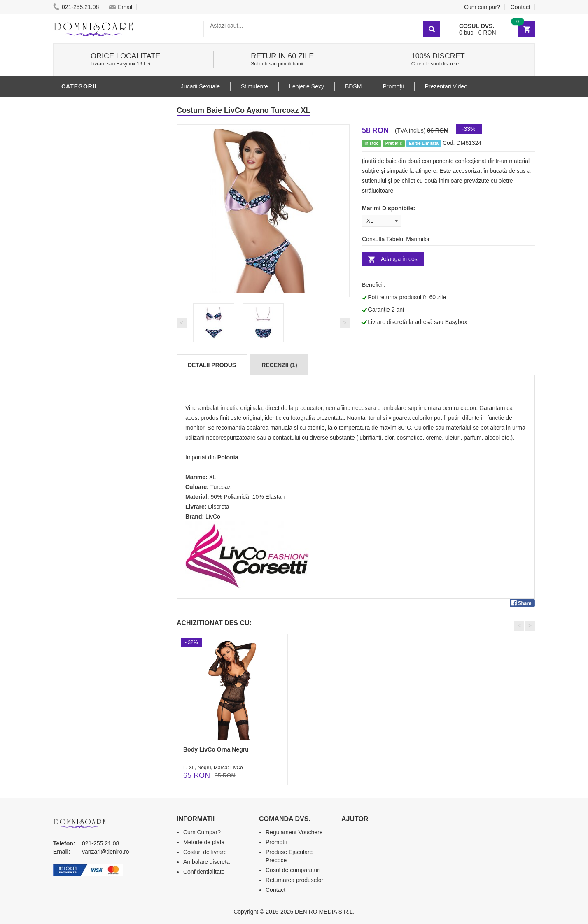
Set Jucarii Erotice (95, 425)
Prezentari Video (91, 487)
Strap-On (78, 400)
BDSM (72, 363)
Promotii (78, 475)
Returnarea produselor (294, 880)
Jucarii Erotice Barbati (102, 302)
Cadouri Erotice (90, 413)
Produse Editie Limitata (101, 499)
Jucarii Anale (86, 376)
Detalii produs (212, 365)
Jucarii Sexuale (200, 86)
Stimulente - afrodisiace (104, 289)
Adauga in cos (399, 259)
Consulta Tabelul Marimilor (396, 239)
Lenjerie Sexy (86, 104)
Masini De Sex (85, 438)
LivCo (213, 517)
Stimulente (254, 86)
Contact (520, 7)
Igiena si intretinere (97, 339)
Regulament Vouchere (294, 832)
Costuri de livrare (205, 852)
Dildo (72, 351)
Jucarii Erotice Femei (98, 388)
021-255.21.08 (76, 7)
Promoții (393, 86)
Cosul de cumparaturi (293, 870)
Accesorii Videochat (97, 462)
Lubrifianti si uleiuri (97, 326)
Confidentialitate (204, 872)
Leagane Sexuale (92, 450)
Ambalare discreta (206, 862)
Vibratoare (82, 314)
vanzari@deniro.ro (106, 852)
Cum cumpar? (482, 7)
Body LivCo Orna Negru (216, 749)
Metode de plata (204, 842)
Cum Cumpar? (202, 832)
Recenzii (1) (279, 365)
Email (121, 7)
